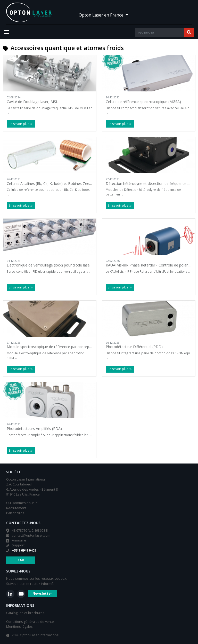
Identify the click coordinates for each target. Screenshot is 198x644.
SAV (21, 560)
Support (18, 545)
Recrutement (16, 508)
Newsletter (42, 593)
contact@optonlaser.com (31, 535)
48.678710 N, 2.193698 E (30, 530)
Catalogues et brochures (25, 613)
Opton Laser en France (102, 15)
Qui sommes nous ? (22, 503)
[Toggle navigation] (7, 32)
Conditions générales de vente (30, 622)
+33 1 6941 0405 (24, 550)
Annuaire (19, 540)
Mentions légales (19, 626)
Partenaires (15, 513)
